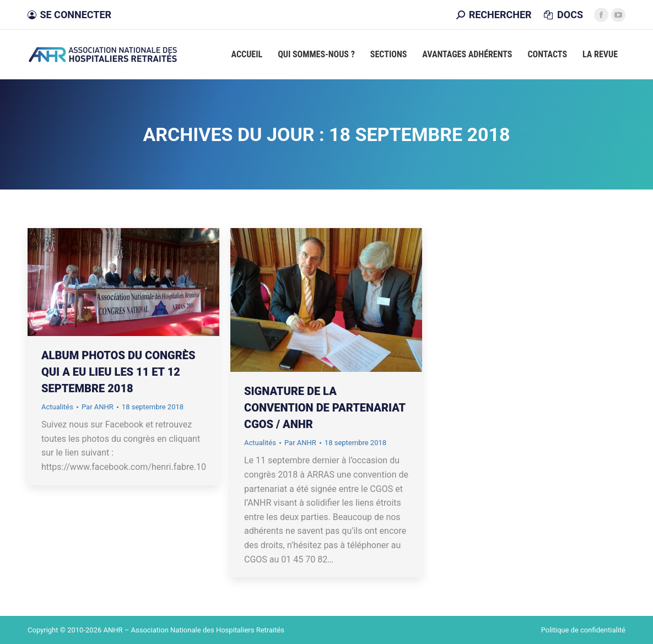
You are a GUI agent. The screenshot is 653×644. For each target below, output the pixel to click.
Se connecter (69, 15)
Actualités (57, 407)
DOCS (563, 15)
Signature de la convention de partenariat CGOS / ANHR (325, 408)
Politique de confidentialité (583, 630)
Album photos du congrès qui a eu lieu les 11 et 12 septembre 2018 (118, 372)
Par (98, 407)
